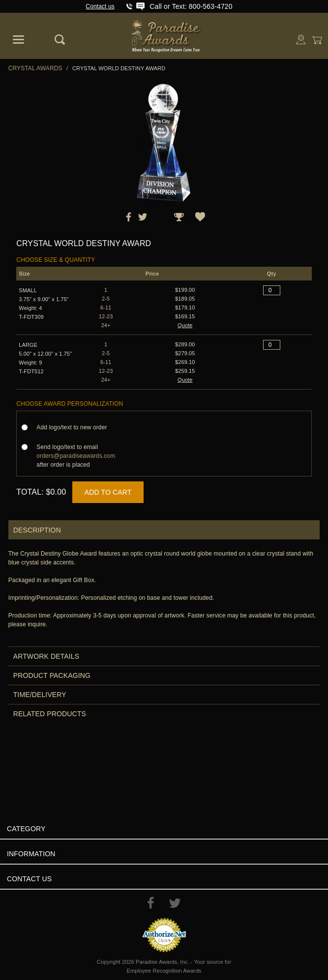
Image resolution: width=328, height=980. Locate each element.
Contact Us (29, 879)
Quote (185, 325)
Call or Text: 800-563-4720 (191, 6)
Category (26, 829)
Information (31, 854)
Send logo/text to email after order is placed (76, 456)
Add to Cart (108, 492)
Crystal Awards (35, 68)
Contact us (100, 6)
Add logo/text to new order (75, 427)
